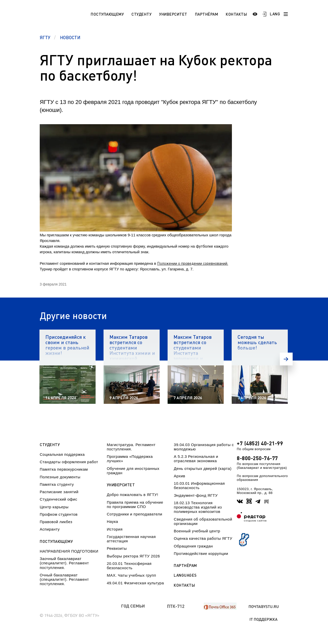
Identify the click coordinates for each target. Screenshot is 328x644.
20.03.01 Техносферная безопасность (129, 566)
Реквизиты (117, 548)
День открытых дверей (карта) (203, 468)
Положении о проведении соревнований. (193, 263)
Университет (173, 14)
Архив (180, 476)
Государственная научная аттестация (131, 539)
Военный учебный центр (197, 531)
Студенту (141, 14)
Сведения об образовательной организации (203, 521)
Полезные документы (60, 477)
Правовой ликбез (56, 522)
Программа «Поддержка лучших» (130, 459)
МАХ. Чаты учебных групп (131, 575)
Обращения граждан (193, 546)
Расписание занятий (59, 492)
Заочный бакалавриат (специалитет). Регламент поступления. (64, 563)
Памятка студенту (57, 484)
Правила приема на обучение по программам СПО (135, 504)
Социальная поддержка (62, 454)
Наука (112, 521)
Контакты (236, 14)
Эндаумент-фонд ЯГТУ (196, 495)
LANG (275, 14)
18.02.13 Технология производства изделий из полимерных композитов (198, 507)
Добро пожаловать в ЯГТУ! (133, 495)
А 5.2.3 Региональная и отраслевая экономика (196, 459)
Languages (185, 575)
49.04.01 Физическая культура (135, 583)
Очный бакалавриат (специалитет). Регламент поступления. (64, 579)
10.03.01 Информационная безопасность (199, 485)
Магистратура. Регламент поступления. (131, 447)
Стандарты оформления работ (69, 462)
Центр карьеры (54, 507)
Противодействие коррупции (201, 553)
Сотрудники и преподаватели (135, 514)
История (115, 529)
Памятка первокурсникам (64, 469)
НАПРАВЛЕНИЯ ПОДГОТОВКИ (69, 551)
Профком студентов (59, 514)
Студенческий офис (58, 499)
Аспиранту (50, 529)
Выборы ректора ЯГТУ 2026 (134, 556)
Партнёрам (207, 14)
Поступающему (107, 14)
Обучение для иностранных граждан (133, 471)
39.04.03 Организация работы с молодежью (204, 447)
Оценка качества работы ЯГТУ (203, 538)
